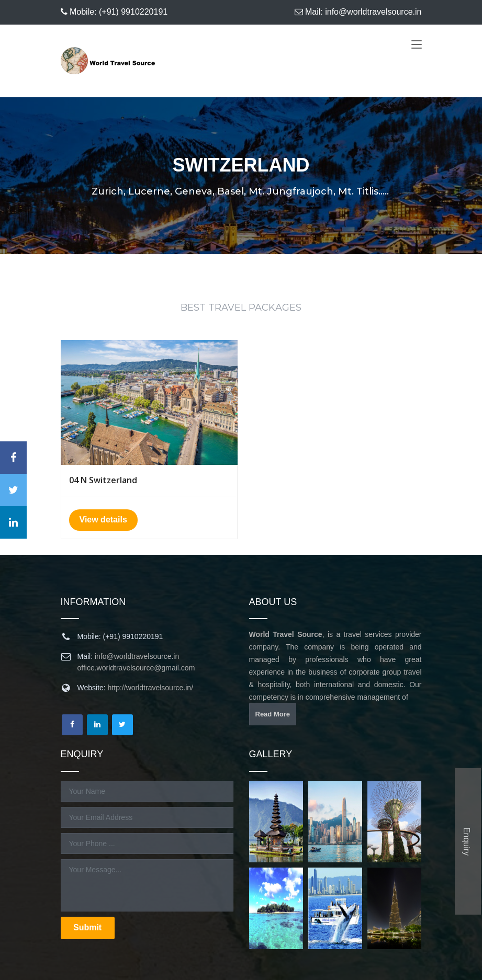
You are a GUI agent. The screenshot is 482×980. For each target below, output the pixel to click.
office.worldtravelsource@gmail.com (136, 668)
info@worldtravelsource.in (137, 656)
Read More (273, 714)
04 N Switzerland (103, 480)
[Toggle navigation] (417, 46)
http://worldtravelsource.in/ (150, 688)
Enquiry (467, 841)
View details (103, 519)
